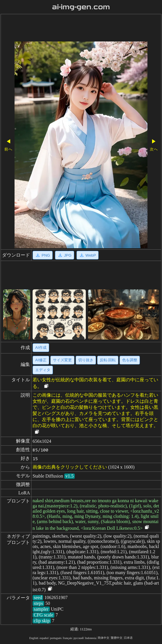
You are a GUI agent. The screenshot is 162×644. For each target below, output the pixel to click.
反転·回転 (108, 360)
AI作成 (41, 348)
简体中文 (104, 638)
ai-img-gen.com (81, 7)
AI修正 (41, 360)
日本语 (128, 638)
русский (79, 638)
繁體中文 (117, 638)
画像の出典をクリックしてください (70, 467)
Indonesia (91, 638)
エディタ (43, 370)
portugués (56, 638)
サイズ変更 (62, 360)
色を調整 (130, 360)
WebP (88, 255)
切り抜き (86, 360)
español (44, 638)
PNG (43, 255)
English (34, 638)
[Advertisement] (81, 28)
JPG (65, 255)
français (67, 638)
